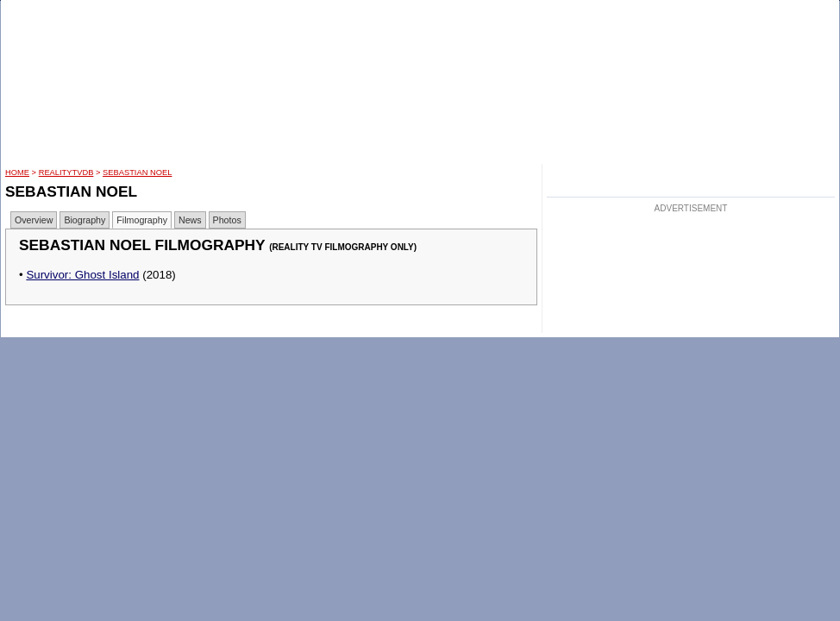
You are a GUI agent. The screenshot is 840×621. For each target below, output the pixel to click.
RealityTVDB (66, 172)
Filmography (142, 220)
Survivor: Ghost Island (82, 275)
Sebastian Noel (137, 172)
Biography (85, 220)
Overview (34, 220)
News (190, 220)
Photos (227, 220)
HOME (17, 172)
